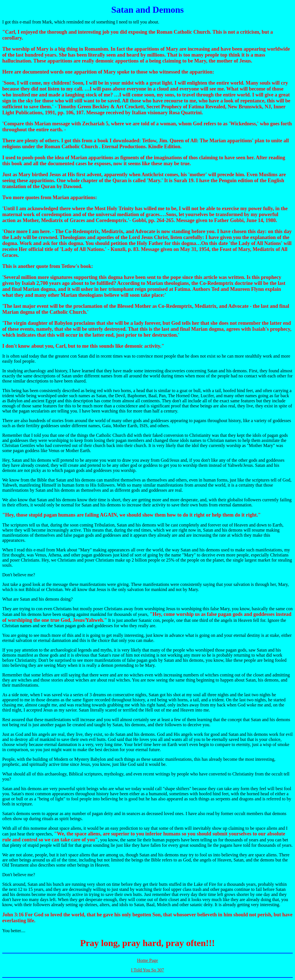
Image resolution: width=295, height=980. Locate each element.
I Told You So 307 (147, 970)
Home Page (147, 960)
